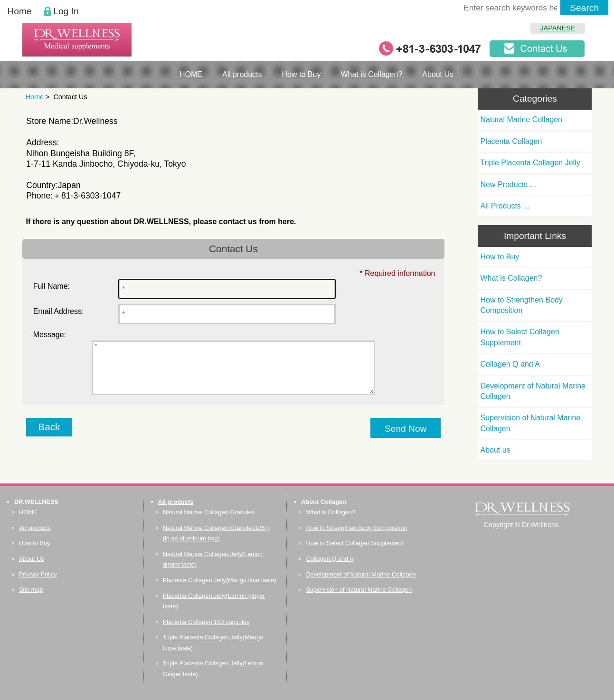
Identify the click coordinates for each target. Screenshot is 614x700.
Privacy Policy (38, 574)
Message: (50, 335)
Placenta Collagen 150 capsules (206, 622)
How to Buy (302, 74)
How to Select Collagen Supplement (520, 337)
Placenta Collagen (511, 141)
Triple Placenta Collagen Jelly (530, 163)
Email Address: (59, 311)
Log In (66, 11)
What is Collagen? (371, 74)
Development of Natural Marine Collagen (533, 391)
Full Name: (52, 286)
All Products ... (505, 206)
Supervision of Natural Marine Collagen (530, 423)
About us (495, 450)
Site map (31, 590)
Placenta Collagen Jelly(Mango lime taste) (220, 580)
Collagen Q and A (510, 364)
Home (19, 11)
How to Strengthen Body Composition (521, 305)
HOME (191, 74)
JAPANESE (557, 28)
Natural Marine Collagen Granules (209, 512)
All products (242, 74)
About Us (438, 74)
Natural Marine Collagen (521, 119)
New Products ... (508, 184)
